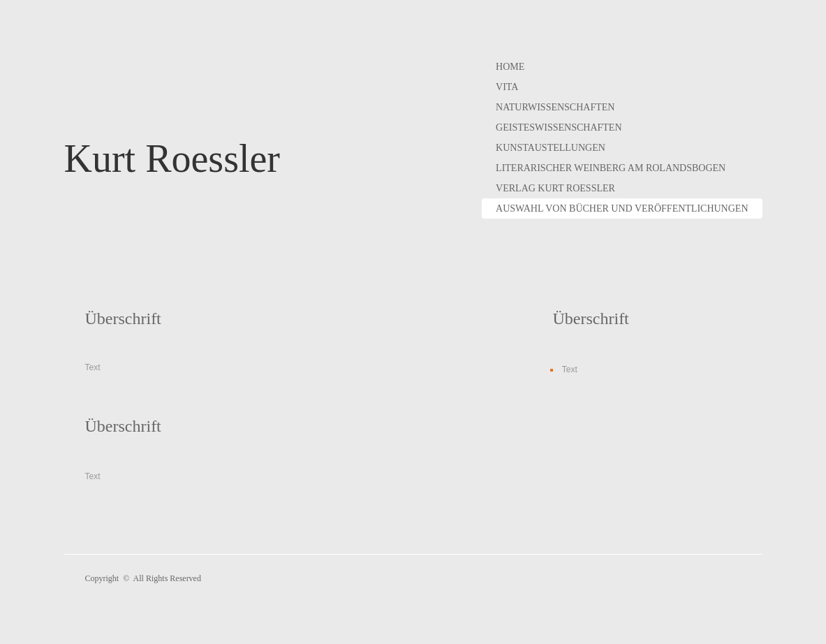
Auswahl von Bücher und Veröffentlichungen (622, 208)
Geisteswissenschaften (559, 127)
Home (510, 67)
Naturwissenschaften (555, 107)
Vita (507, 87)
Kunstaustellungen (551, 148)
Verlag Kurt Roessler (555, 188)
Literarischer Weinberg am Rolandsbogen (611, 168)
